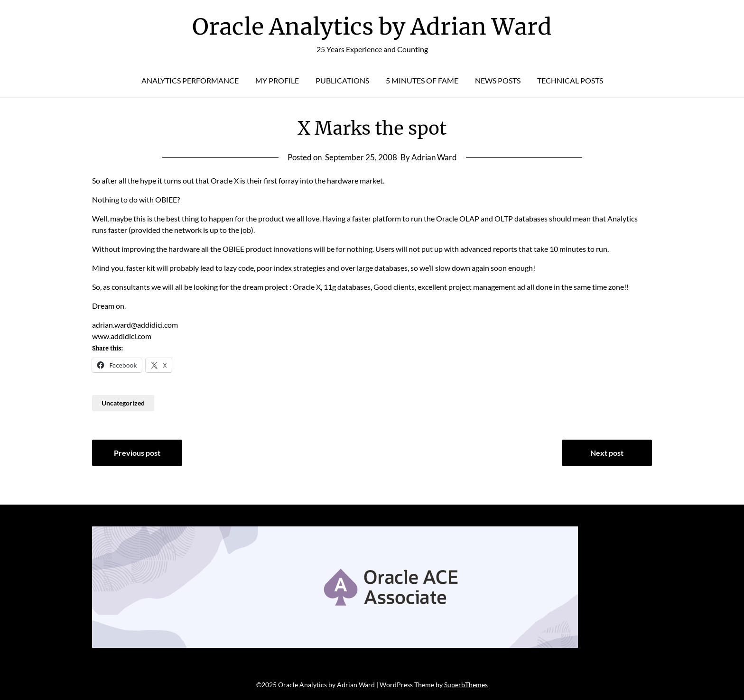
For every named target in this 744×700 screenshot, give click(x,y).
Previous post (137, 453)
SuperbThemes (466, 685)
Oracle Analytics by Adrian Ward (372, 27)
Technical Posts (570, 80)
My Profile (277, 80)
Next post (607, 453)
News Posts (498, 80)
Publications (342, 80)
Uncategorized (123, 403)
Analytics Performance (190, 80)
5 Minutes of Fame (422, 80)
